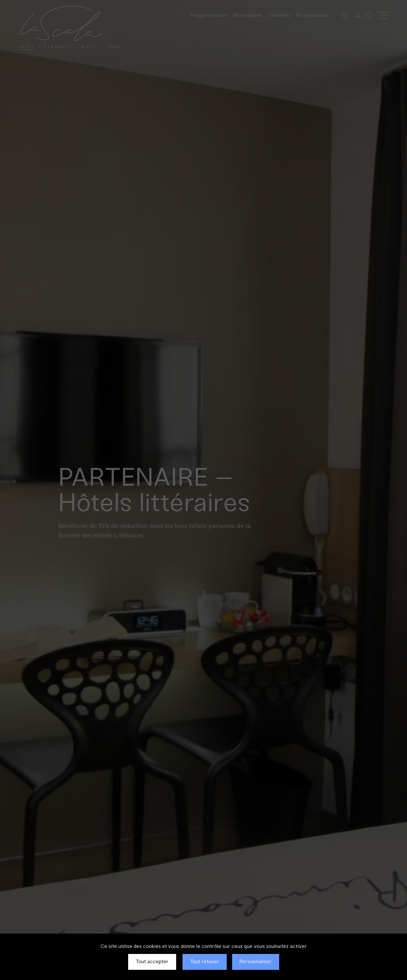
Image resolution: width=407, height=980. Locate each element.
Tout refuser (205, 962)
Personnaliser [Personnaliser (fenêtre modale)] (255, 962)
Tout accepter (152, 962)
